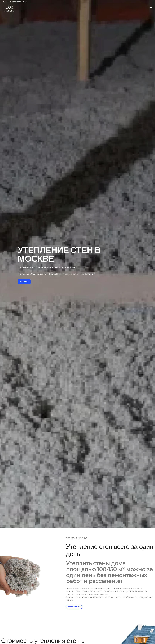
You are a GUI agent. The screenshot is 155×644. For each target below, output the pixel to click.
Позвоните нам (74, 607)
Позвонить (24, 282)
